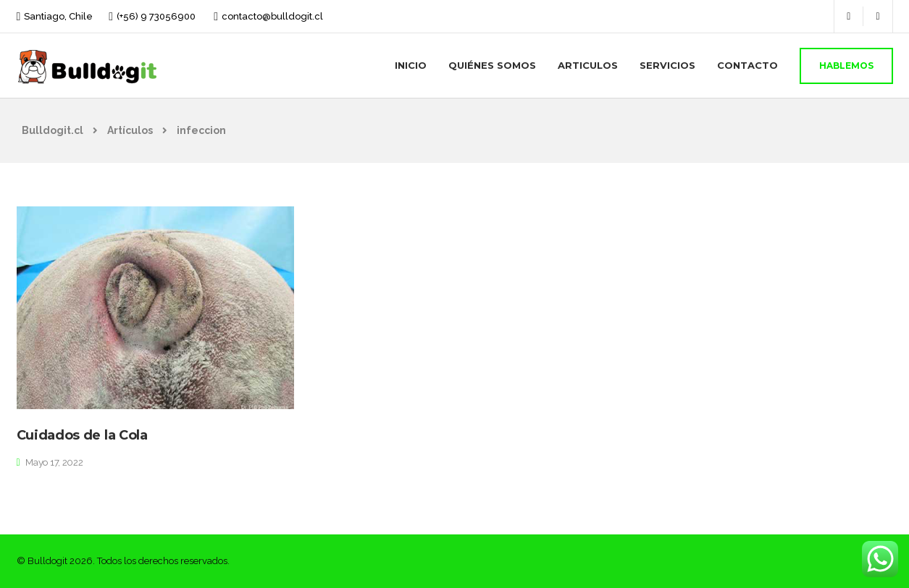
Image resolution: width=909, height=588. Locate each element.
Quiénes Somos (492, 65)
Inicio (411, 65)
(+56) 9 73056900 (156, 16)
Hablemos (846, 66)
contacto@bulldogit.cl (272, 16)
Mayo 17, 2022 (54, 462)
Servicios (667, 65)
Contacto (747, 65)
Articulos (588, 65)
